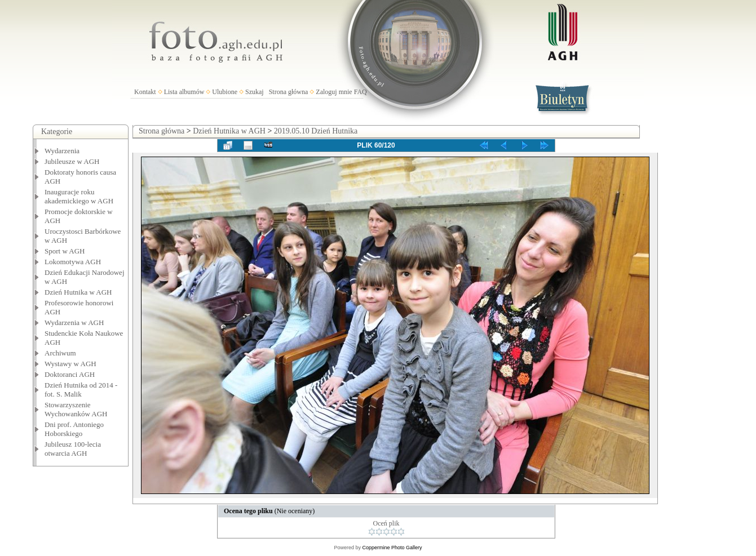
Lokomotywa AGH (73, 262)
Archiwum (60, 353)
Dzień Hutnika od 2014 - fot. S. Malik (81, 390)
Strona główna (289, 92)
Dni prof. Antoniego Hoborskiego (74, 429)
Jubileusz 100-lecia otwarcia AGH (73, 449)
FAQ (361, 92)
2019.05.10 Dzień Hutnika (316, 131)
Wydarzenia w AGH (74, 323)
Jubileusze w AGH (72, 161)
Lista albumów (184, 92)
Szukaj (255, 92)
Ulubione (225, 92)
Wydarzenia (62, 151)
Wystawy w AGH (70, 364)
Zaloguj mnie (334, 92)
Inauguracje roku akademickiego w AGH (79, 196)
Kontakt (145, 92)
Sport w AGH (65, 251)
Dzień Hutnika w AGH (78, 292)
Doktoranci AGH (70, 374)
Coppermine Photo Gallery (392, 548)
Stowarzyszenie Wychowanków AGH (76, 409)
